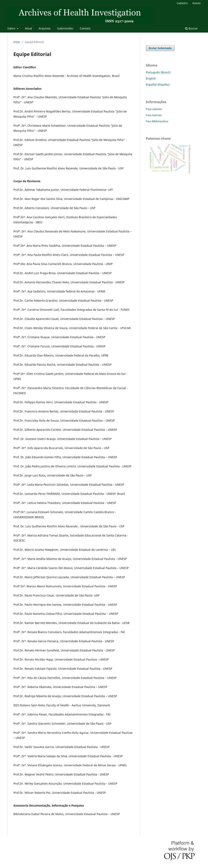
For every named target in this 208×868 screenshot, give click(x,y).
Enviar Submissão (160, 48)
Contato (85, 28)
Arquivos (45, 28)
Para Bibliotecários (157, 121)
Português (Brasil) (158, 72)
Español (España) (158, 85)
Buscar (191, 28)
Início (17, 42)
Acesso (197, 3)
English (151, 78)
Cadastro (182, 3)
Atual (29, 28)
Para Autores (154, 115)
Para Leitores (154, 109)
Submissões (65, 28)
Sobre (12, 28)
